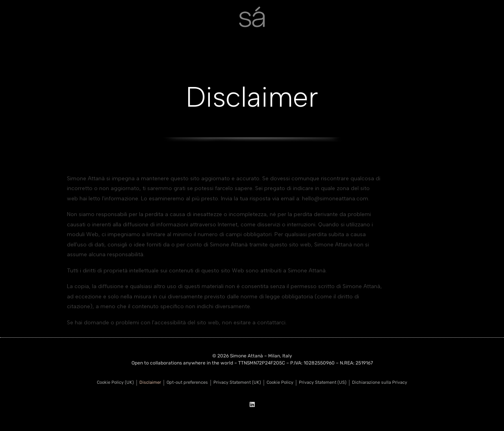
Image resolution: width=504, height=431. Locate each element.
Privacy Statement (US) (323, 382)
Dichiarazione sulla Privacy (380, 382)
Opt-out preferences (187, 382)
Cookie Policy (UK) (115, 382)
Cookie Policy (280, 382)
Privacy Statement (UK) (237, 382)
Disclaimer (150, 382)
